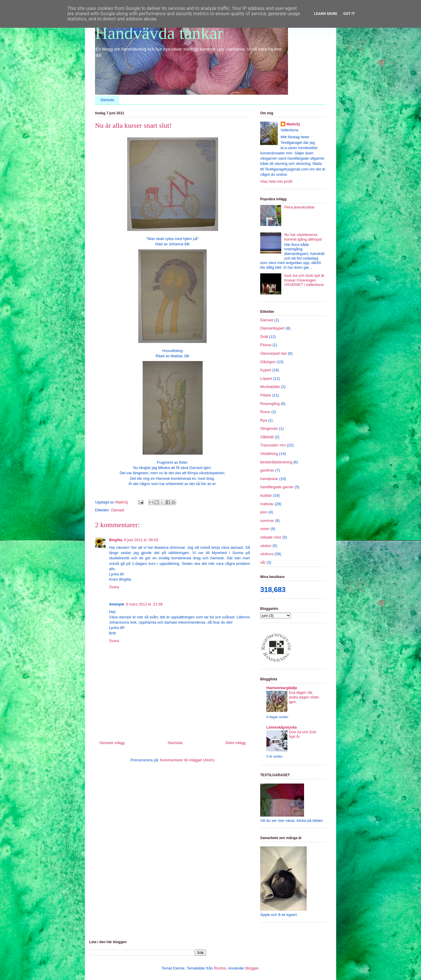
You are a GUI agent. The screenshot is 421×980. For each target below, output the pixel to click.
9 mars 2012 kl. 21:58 (144, 604)
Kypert (266, 370)
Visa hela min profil (276, 181)
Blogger (252, 968)
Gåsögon (268, 362)
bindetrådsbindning (276, 462)
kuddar (266, 495)
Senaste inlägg (112, 743)
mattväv (267, 504)
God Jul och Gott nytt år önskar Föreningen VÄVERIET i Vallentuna (304, 280)
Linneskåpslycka (282, 727)
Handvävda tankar (159, 33)
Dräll (264, 337)
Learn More (326, 14)
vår (263, 562)
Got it (349, 14)
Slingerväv (269, 428)
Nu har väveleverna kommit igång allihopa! (303, 237)
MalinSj (293, 124)
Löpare (266, 378)
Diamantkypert (272, 328)
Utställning (269, 454)
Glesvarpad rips (274, 353)
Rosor (265, 412)
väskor (266, 546)
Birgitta (116, 540)
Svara (114, 587)
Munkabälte (270, 387)
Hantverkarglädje (282, 688)
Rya (264, 420)
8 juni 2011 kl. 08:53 (141, 540)
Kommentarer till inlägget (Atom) (187, 760)
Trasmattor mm (273, 445)
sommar (267, 521)
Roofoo (220, 968)
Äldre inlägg (235, 743)
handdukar (269, 479)
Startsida (107, 100)
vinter (265, 529)
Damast (118, 510)
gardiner (267, 470)
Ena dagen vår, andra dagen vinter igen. (304, 697)
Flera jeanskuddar (299, 207)
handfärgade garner (277, 487)
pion (264, 512)
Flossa (266, 345)
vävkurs (267, 554)
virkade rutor (271, 537)
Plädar (266, 395)
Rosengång (270, 404)
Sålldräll (267, 437)
